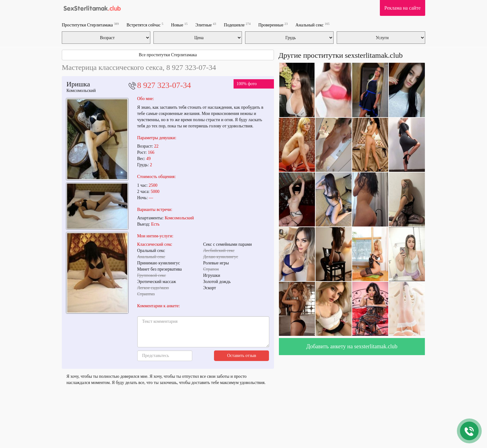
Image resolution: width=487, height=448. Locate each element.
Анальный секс (312, 25)
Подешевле (237, 25)
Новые (179, 25)
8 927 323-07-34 (164, 85)
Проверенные (273, 25)
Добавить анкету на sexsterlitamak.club (352, 346)
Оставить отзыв (242, 356)
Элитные (206, 25)
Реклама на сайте (403, 8)
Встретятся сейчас (145, 25)
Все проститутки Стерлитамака (168, 55)
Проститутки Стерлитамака (90, 25)
